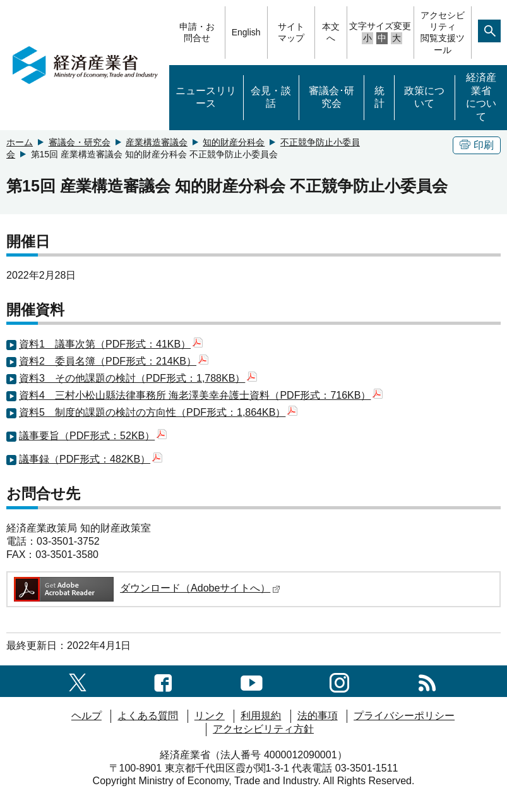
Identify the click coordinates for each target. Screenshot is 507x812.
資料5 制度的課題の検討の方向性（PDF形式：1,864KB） (158, 412)
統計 (379, 97)
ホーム (20, 142)
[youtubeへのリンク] (252, 681)
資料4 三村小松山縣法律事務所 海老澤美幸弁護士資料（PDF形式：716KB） (201, 395)
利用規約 (261, 716)
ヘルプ (86, 716)
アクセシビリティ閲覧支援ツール (443, 33)
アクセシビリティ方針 (263, 729)
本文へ (331, 32)
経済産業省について (481, 97)
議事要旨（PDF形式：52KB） (93, 436)
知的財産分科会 (234, 142)
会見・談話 (271, 97)
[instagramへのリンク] (339, 681)
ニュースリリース (206, 97)
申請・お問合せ (197, 32)
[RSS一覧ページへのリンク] (427, 681)
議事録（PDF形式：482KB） (91, 459)
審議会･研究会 (331, 97)
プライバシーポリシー (404, 716)
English (246, 32)
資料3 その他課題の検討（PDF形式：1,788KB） (138, 378)
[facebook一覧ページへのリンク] (163, 681)
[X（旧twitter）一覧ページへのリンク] (78, 681)
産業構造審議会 (157, 142)
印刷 (477, 145)
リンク (210, 716)
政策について (424, 97)
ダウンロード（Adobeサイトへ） (146, 588)
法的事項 (318, 716)
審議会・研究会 (80, 142)
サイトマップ (291, 32)
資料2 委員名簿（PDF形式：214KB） (114, 361)
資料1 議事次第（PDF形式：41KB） (111, 344)
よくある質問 (148, 716)
